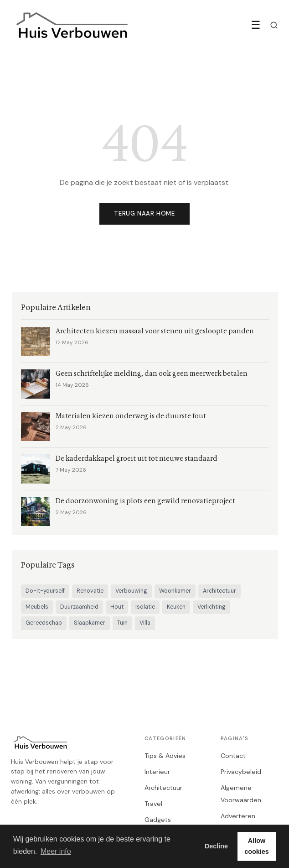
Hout (117, 607)
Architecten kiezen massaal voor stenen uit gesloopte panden (155, 331)
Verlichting (212, 607)
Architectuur (219, 591)
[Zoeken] (274, 25)
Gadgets (158, 820)
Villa (145, 623)
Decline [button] (216, 846)
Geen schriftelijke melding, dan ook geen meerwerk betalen (152, 374)
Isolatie (145, 607)
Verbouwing (131, 591)
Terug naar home (144, 213)
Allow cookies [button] (257, 846)
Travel (153, 804)
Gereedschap (44, 623)
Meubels (37, 607)
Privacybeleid (241, 772)
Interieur (157, 772)
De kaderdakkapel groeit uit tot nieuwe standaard (137, 459)
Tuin (122, 623)
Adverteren (238, 816)
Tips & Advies (165, 756)
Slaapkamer (90, 623)
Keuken (176, 607)
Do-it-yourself (45, 591)
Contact (233, 756)
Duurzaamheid (79, 607)
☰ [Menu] (256, 25)
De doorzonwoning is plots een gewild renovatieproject (145, 501)
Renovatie (90, 591)
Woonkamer (175, 591)
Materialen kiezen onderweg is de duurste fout (131, 416)
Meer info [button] (56, 851)
